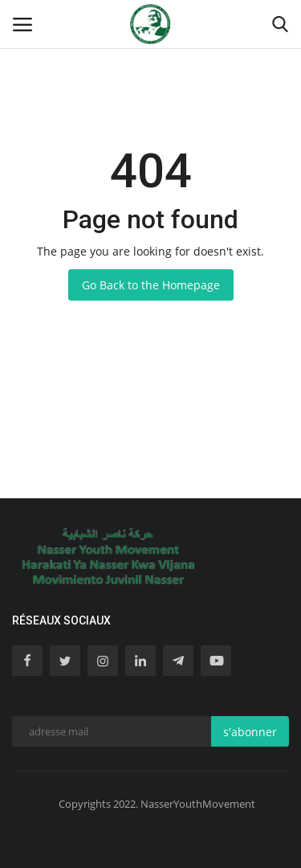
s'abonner (250, 732)
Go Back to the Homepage (151, 285)
